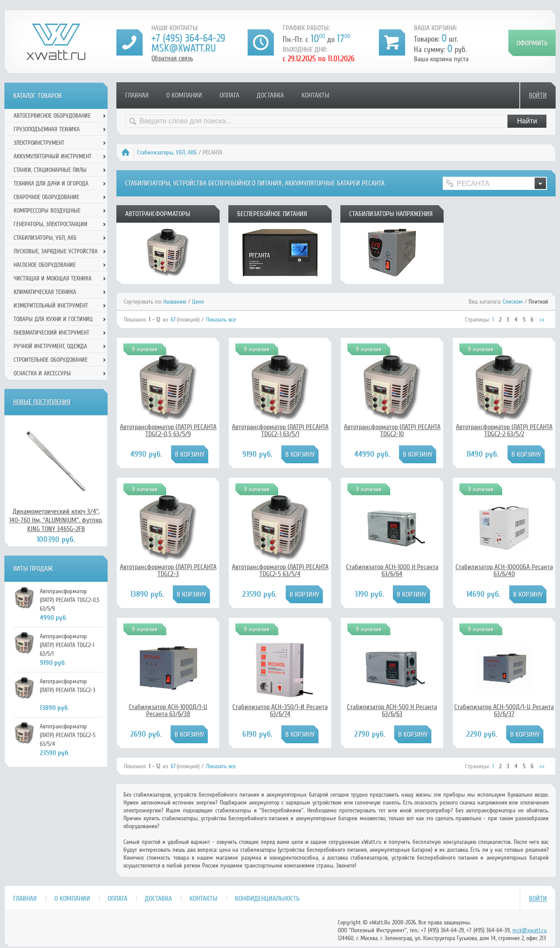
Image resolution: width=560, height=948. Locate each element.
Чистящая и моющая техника (52, 278)
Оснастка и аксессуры (42, 373)
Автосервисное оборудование (52, 116)
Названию (175, 302)
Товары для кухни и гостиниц (53, 319)
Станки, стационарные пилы (50, 170)
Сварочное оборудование (46, 197)
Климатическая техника (45, 292)
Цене (198, 302)
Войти (538, 95)
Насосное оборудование (45, 265)
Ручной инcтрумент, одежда (50, 346)
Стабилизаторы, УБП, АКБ (167, 152)
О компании (184, 95)
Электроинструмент (39, 143)
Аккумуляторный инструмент (52, 156)
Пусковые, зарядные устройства (56, 251)
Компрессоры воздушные (47, 211)
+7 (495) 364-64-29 (188, 38)
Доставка (270, 95)
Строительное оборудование (51, 360)
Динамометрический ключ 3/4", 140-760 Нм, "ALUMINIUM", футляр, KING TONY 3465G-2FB (56, 520)
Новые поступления (42, 402)
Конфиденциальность (267, 899)
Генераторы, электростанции (51, 224)
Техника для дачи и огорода (51, 184)
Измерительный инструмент (51, 306)
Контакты (315, 95)
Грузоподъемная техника (47, 129)
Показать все (221, 320)
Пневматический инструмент (51, 333)
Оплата (229, 95)
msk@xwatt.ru (184, 48)
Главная (137, 95)
